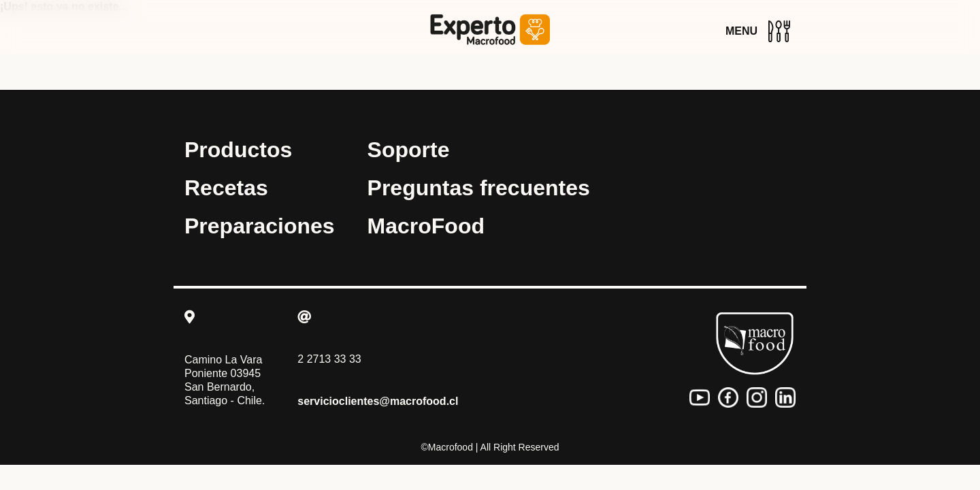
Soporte (409, 150)
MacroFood (426, 226)
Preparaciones (260, 226)
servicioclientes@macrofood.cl (378, 401)
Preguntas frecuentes (479, 188)
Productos (238, 150)
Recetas (226, 188)
